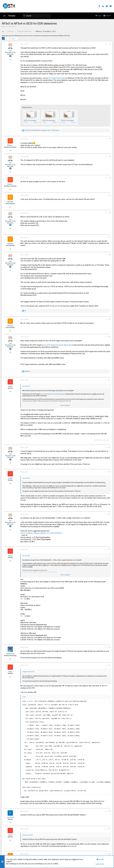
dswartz (11, 202)
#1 (109, 44)
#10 (109, 337)
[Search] (34, 16)
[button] (4, 16)
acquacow (11, 654)
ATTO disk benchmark (57, 78)
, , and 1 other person (42, 130)
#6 (109, 213)
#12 (109, 448)
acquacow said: (28, 672)
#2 (109, 139)
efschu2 (11, 817)
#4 (109, 178)
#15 (109, 549)
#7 (109, 237)
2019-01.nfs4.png (68, 121)
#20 (109, 854)
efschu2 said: (27, 835)
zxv (5, 26)
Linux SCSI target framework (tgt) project (58, 345)
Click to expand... (65, 405)
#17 (109, 665)
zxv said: (25, 386)
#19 (109, 829)
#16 (109, 647)
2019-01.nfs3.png (49, 121)
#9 (109, 319)
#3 (109, 156)
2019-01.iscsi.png (30, 121)
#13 (109, 472)
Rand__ (11, 145)
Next (14, 38)
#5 (109, 195)
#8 (109, 255)
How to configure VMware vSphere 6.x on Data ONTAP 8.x (42, 533)
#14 (109, 514)
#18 (109, 811)
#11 (109, 380)
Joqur (11, 386)
